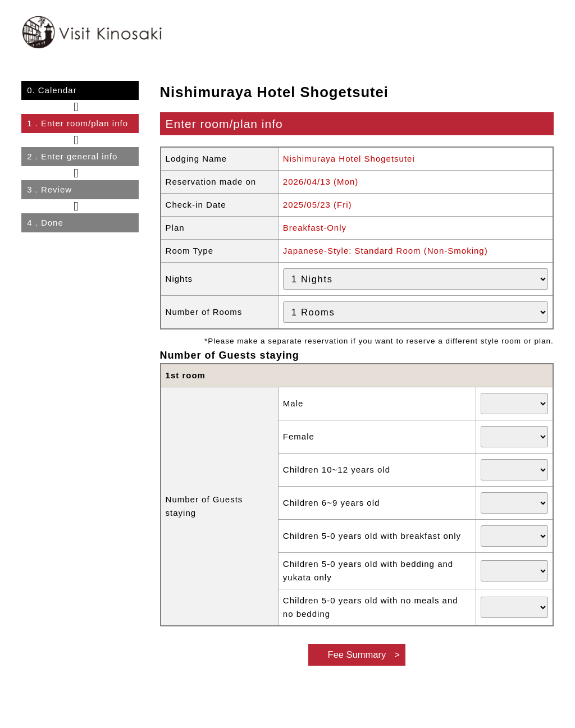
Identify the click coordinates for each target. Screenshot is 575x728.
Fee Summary (357, 654)
